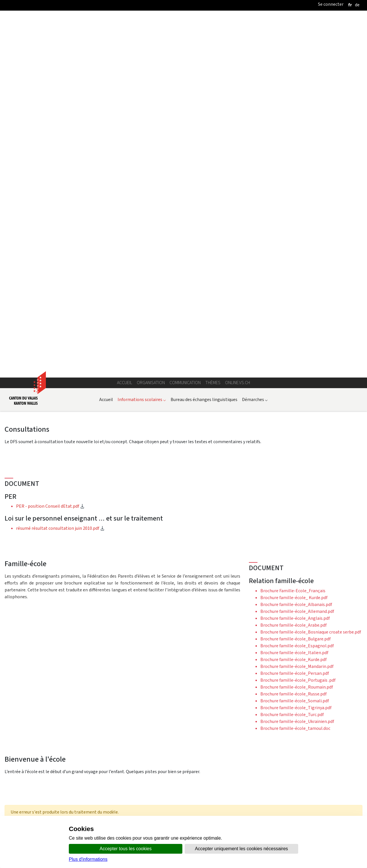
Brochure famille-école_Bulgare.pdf (295, 315)
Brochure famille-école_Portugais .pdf (298, 356)
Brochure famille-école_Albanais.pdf (296, 280)
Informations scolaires (142, 75)
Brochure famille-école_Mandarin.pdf (297, 342)
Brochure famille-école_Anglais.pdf (295, 294)
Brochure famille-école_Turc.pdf (292, 390)
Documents (30, 625)
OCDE (240, 542)
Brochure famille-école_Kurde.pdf (293, 335)
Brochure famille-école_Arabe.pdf (293, 301)
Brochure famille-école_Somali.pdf (295, 377)
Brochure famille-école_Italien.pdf (294, 328)
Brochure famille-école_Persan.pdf (295, 349)
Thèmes (213, 59)
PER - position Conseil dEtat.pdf (68, 182)
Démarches (255, 75)
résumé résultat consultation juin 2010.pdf (78, 204)
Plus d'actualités (183, 787)
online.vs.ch (238, 59)
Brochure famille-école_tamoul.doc (295, 404)
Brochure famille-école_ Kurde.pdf (294, 273)
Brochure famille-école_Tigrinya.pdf (296, 383)
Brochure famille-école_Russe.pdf (293, 370)
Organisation (151, 59)
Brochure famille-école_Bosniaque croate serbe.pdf (311, 308)
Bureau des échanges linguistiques (204, 75)
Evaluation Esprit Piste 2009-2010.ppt (74, 729)
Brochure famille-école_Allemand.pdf (297, 287)
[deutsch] (357, 5)
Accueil (125, 59)
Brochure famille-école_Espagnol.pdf (297, 321)
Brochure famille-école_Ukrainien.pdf (297, 397)
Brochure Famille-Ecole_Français (293, 266)
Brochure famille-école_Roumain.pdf (297, 363)
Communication (185, 59)
